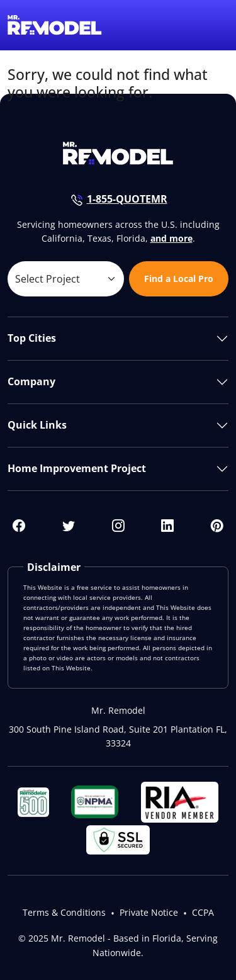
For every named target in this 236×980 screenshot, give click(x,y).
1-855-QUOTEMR (127, 199)
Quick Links (37, 425)
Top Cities (32, 338)
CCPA (203, 912)
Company (31, 381)
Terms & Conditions (64, 912)
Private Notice (149, 912)
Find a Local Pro (179, 279)
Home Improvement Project (77, 468)
